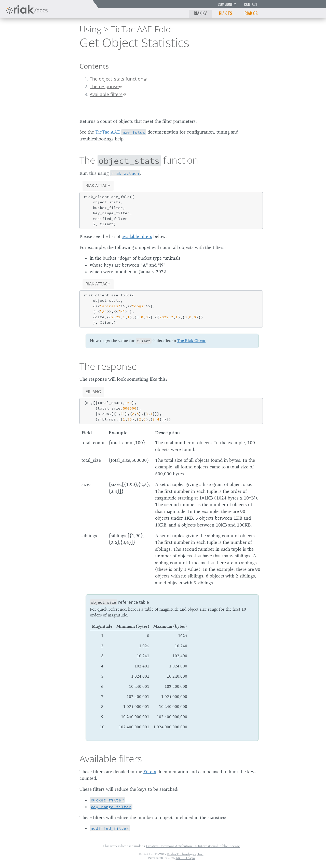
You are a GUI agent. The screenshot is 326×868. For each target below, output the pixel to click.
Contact (251, 4)
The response (104, 86)
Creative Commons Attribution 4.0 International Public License (193, 846)
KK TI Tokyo (185, 858)
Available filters (106, 94)
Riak (22, 42)
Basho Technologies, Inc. (185, 854)
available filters (137, 236)
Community (227, 4)
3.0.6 (52, 42)
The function (139, 160)
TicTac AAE (121, 132)
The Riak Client (191, 341)
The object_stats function (117, 79)
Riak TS (226, 13)
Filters (150, 772)
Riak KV (200, 13)
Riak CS (251, 13)
